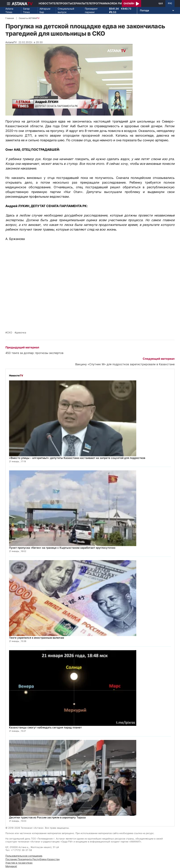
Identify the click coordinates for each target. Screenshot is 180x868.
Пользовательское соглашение (24, 856)
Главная (10, 18)
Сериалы (79, 3)
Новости (45, 3)
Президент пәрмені (91, 10)
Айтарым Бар (45, 10)
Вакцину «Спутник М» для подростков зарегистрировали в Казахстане (125, 364)
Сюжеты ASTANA (29, 18)
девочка (21, 333)
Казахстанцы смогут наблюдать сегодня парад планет (45, 727)
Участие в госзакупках (19, 863)
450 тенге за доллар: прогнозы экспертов (34, 353)
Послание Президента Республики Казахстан (32, 859)
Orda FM (116, 3)
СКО (10, 333)
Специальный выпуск (66, 10)
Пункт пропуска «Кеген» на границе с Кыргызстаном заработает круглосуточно (62, 548)
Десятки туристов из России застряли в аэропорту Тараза (47, 817)
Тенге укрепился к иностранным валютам (37, 638)
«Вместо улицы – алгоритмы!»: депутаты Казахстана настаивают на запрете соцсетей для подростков (77, 458)
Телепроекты (62, 3)
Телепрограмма (97, 3)
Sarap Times (26, 10)
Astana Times (9, 10)
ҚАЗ (161, 3)
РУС (170, 3)
